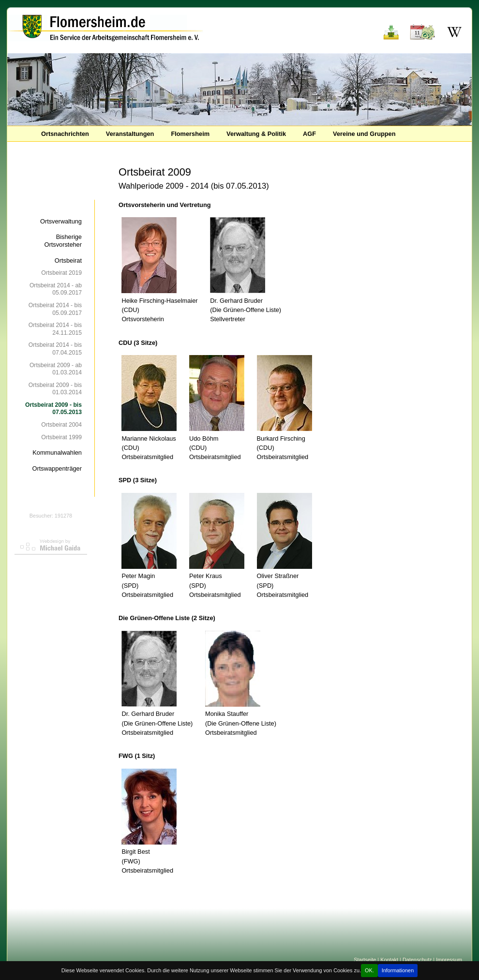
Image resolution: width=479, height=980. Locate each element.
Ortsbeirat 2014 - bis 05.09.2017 (55, 309)
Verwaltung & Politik (256, 134)
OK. (369, 970)
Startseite (365, 960)
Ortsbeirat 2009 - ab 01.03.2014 (56, 369)
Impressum (449, 960)
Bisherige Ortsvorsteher (63, 240)
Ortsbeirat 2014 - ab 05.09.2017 (56, 289)
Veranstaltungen (130, 134)
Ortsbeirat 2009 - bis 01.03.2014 (55, 389)
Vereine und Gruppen (364, 134)
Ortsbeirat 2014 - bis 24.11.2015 (55, 329)
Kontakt (389, 960)
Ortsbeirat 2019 (61, 273)
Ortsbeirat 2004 (61, 425)
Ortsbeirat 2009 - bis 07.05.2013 (53, 408)
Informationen (398, 970)
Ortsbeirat (68, 260)
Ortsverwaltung (61, 221)
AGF (309, 134)
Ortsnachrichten (65, 134)
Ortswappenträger (57, 468)
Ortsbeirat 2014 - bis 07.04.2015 (55, 349)
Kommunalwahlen (57, 453)
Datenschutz (417, 960)
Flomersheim (190, 134)
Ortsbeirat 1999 (61, 437)
